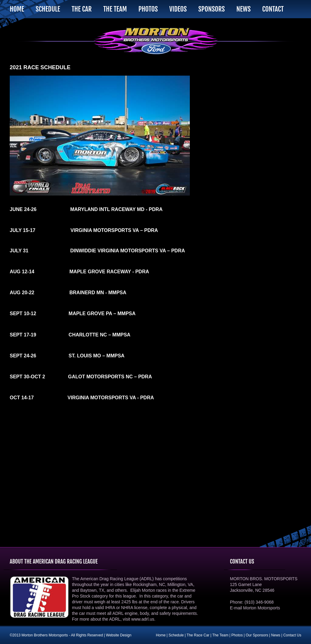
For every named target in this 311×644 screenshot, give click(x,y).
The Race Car (198, 635)
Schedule (48, 9)
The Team (115, 9)
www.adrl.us (143, 619)
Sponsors (212, 9)
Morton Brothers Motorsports (155, 41)
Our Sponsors (257, 635)
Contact (273, 9)
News (243, 9)
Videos (178, 9)
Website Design (119, 635)
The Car (82, 9)
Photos (148, 9)
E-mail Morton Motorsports (255, 608)
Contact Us (292, 635)
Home (17, 9)
